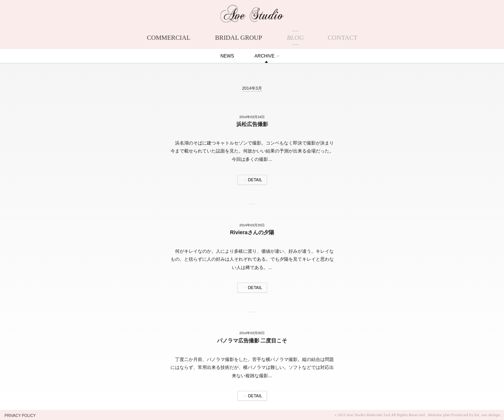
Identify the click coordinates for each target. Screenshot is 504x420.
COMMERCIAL (168, 38)
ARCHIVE (264, 56)
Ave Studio (252, 14)
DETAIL (255, 180)
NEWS (227, 56)
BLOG (295, 38)
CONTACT (343, 38)
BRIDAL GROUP (239, 38)
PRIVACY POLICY (20, 416)
